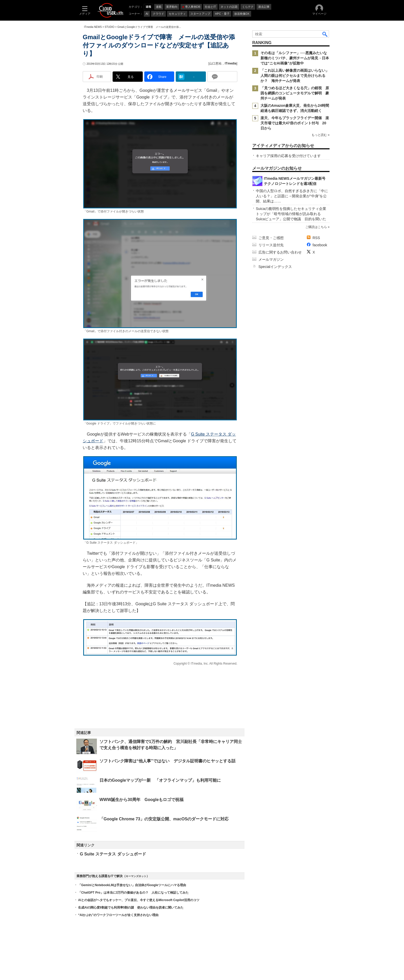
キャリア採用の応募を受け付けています (288, 156)
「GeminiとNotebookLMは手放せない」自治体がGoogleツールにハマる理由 (132, 885)
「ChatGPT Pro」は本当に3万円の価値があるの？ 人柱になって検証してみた (133, 893)
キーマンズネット (136, 876)
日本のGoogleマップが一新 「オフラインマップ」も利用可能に (160, 780)
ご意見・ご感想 (271, 238)
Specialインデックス (275, 267)
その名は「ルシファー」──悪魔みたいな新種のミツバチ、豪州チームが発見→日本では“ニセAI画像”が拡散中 (295, 58)
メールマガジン (271, 259)
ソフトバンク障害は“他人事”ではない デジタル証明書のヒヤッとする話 (167, 761)
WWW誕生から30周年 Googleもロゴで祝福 (141, 800)
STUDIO (110, 27)
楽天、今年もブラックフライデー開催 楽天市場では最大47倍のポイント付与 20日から (295, 123)
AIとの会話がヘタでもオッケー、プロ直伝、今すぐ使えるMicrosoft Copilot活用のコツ (139, 900)
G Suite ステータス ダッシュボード (113, 854)
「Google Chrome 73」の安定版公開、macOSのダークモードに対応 (164, 819)
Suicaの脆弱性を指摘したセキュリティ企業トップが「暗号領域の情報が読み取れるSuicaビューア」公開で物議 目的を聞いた (291, 214)
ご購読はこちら (316, 227)
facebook (320, 245)
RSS (316, 238)
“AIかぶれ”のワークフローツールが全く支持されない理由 (118, 915)
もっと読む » (321, 135)
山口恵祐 (215, 63)
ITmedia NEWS (93, 27)
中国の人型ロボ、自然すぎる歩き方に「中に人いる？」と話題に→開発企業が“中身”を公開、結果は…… (292, 196)
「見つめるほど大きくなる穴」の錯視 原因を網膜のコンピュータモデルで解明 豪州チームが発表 (295, 93)
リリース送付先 (271, 245)
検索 (325, 34)
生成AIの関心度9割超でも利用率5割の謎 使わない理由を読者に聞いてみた (131, 908)
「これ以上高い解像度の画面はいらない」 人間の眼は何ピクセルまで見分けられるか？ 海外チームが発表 (297, 76)
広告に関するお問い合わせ (280, 252)
